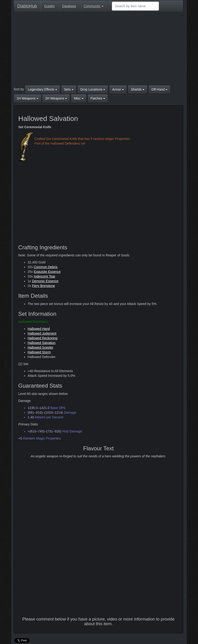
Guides (49, 6)
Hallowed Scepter (40, 347)
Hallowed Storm (39, 352)
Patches (98, 98)
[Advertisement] (98, 50)
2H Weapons (56, 98)
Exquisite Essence (47, 272)
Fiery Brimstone (44, 286)
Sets (69, 89)
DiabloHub (27, 6)
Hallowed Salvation (42, 343)
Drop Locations (93, 89)
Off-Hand (159, 89)
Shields (138, 89)
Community (93, 6)
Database (69, 6)
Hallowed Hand (39, 329)
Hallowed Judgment (42, 333)
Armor (118, 89)
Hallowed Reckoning (43, 338)
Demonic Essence (45, 281)
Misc (79, 98)
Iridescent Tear (44, 276)
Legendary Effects (42, 89)
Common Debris (46, 267)
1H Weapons (27, 98)
